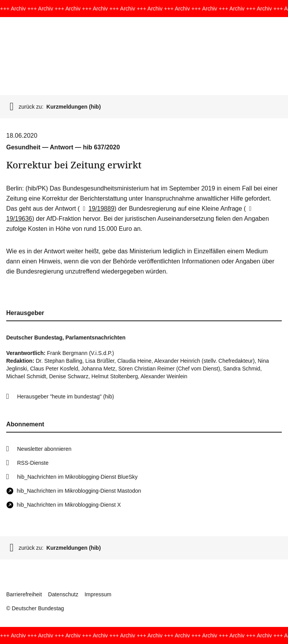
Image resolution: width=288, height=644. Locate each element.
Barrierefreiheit (24, 594)
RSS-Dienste (33, 463)
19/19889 (97, 209)
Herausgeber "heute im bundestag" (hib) (66, 396)
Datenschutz (63, 594)
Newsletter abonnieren (44, 449)
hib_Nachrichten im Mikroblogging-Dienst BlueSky (77, 477)
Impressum (98, 594)
